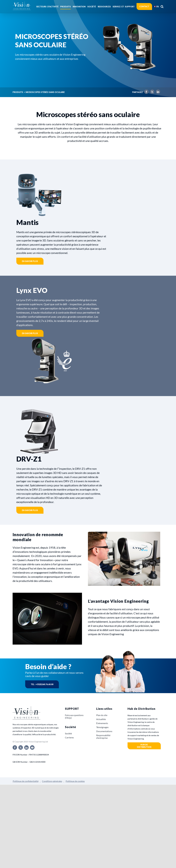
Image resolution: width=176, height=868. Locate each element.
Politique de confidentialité (26, 781)
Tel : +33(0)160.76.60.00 (42, 684)
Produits (18, 92)
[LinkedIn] (157, 92)
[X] (151, 92)
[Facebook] (146, 92)
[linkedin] (26, 747)
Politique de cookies (75, 781)
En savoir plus (30, 261)
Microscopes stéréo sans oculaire (45, 92)
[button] (162, 7)
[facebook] (15, 747)
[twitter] (21, 747)
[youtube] (32, 747)
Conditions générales (52, 781)
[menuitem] (156, 7)
